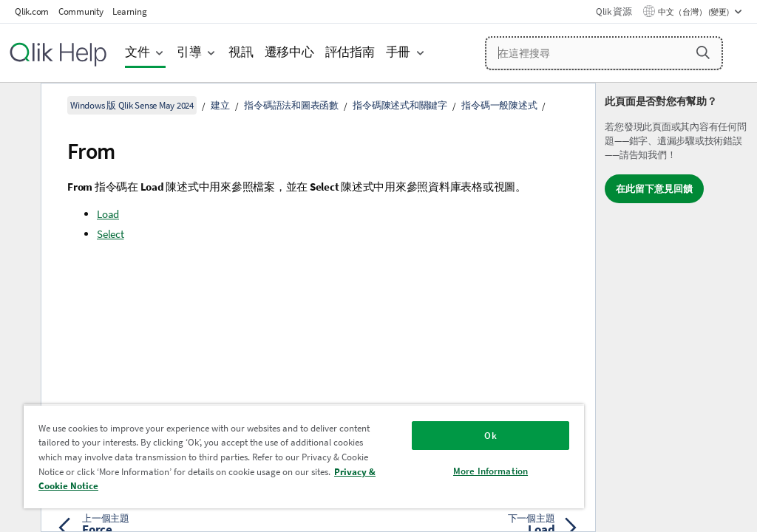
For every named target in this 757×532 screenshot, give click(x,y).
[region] (304, 456)
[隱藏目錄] (18, 106)
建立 (220, 105)
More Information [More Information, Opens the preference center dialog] (490, 471)
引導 (189, 52)
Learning (129, 11)
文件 (138, 52)
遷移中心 (289, 52)
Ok (490, 436)
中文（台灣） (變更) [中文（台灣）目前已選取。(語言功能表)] (694, 12)
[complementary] (676, 307)
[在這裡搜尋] (604, 53)
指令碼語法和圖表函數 (291, 105)
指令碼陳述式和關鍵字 (400, 105)
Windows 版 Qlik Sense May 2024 (132, 105)
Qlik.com (32, 11)
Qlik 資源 (614, 11)
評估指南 (350, 52)
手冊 (398, 52)
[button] (703, 52)
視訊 (241, 52)
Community (81, 11)
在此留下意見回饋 (654, 189)
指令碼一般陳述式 (499, 105)
